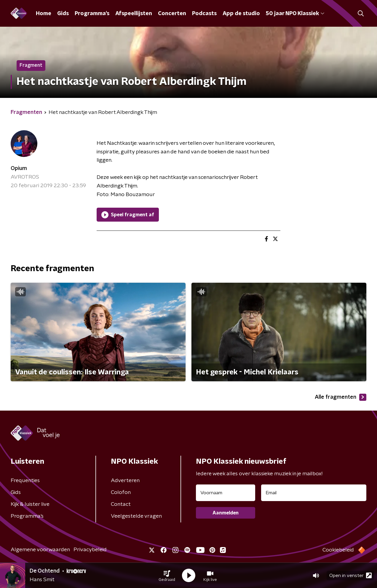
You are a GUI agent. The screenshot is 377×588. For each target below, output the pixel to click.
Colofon (121, 492)
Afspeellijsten (134, 14)
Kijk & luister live (30, 504)
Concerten (172, 14)
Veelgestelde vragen (136, 516)
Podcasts (204, 14)
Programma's (92, 14)
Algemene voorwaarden (40, 550)
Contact (121, 504)
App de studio (241, 14)
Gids (63, 14)
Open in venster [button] (350, 575)
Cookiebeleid (338, 550)
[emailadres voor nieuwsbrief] (314, 493)
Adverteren (125, 481)
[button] (167, 576)
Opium (19, 169)
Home (44, 14)
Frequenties (25, 481)
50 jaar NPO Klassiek (295, 14)
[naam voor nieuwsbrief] (226, 493)
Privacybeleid (90, 550)
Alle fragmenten (341, 397)
